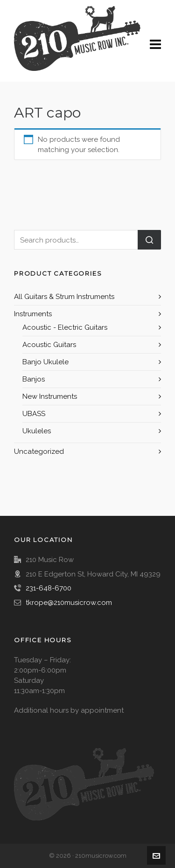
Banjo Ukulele (45, 362)
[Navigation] (155, 45)
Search (149, 240)
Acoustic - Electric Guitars (65, 327)
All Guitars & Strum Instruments (64, 297)
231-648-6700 (49, 588)
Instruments (33, 314)
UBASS (34, 414)
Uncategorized (39, 451)
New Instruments (50, 396)
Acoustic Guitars (49, 345)
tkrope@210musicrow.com (69, 603)
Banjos (34, 379)
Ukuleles (37, 431)
